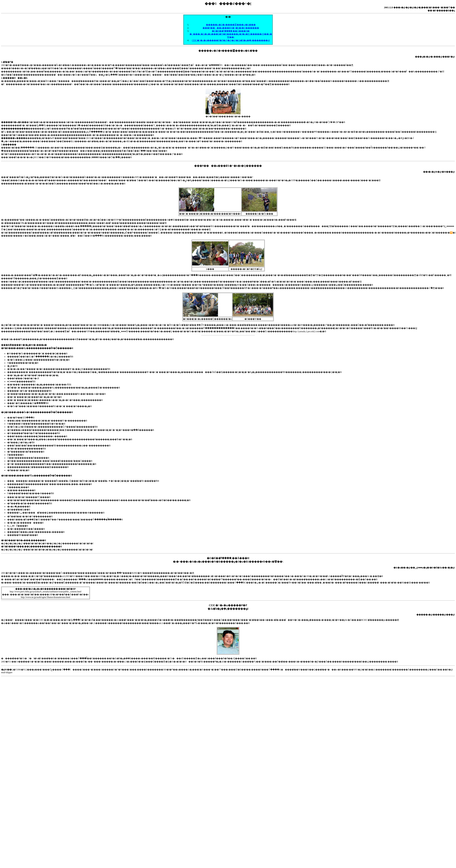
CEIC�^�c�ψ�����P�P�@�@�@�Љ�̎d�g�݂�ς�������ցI (231, 40)
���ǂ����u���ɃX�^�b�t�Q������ (231, 28)
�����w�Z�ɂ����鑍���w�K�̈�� (231, 25)
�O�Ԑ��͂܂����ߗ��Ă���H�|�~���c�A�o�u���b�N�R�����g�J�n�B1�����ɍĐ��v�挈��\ (231, 34)
